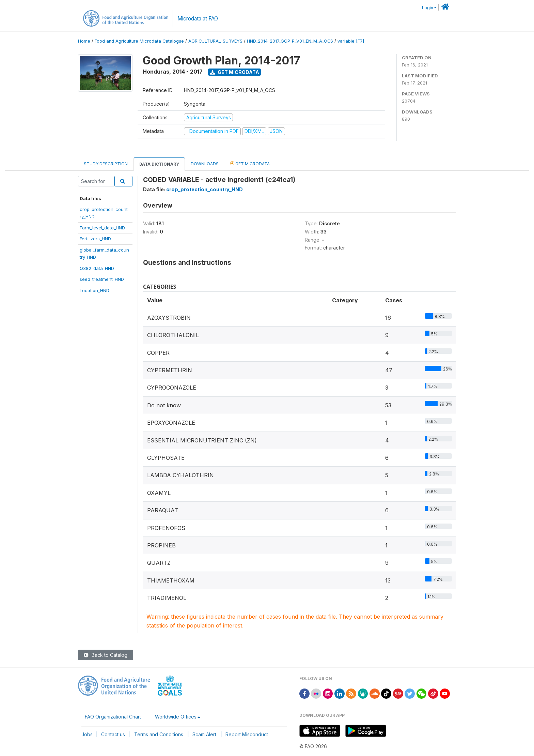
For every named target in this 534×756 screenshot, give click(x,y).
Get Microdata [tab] (250, 163)
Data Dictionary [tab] (159, 164)
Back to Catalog (106, 655)
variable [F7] (351, 41)
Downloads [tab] (205, 164)
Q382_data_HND (97, 268)
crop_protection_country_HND (205, 189)
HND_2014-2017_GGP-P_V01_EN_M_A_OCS (290, 41)
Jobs (87, 734)
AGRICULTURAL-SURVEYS (215, 41)
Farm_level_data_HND (102, 228)
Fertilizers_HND (95, 239)
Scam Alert (204, 734)
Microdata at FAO (198, 19)
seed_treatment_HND (102, 279)
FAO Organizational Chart (113, 717)
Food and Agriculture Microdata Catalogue (139, 41)
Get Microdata (235, 72)
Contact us (113, 734)
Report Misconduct (247, 734)
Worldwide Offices (176, 717)
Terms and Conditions (159, 734)
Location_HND (95, 290)
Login (428, 8)
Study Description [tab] (106, 164)
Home (84, 41)
